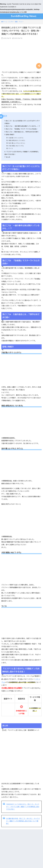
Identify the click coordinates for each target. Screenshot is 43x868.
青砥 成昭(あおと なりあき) (16, 140)
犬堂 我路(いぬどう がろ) (15, 146)
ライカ (10, 148)
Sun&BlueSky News (22, 16)
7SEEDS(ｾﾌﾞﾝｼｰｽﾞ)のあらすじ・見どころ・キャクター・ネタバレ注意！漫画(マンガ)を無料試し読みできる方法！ (23, 807)
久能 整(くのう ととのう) (15, 138)
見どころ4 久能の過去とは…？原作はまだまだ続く (22, 132)
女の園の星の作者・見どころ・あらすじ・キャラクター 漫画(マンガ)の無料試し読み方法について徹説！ (23, 821)
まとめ (7, 157)
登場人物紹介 (9, 135)
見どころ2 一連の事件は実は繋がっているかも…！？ (22, 126)
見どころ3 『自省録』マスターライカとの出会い (21, 129)
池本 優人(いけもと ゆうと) (16, 143)
